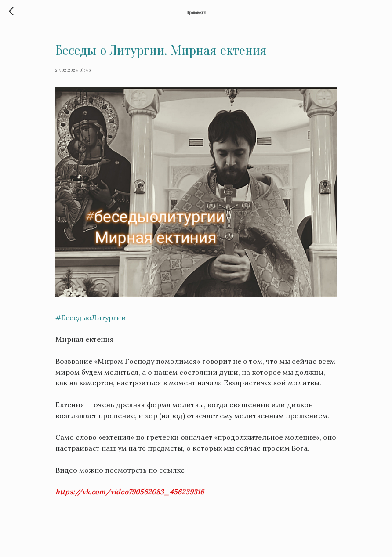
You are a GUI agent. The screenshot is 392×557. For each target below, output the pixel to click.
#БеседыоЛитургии (91, 318)
